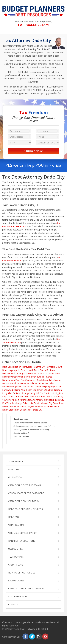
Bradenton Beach (17, 410)
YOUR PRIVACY (16, 461)
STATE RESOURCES (18, 597)
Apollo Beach (21, 370)
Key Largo (17, 403)
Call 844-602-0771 (33, 25)
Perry (5, 393)
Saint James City (34, 410)
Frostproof (43, 373)
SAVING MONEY (16, 581)
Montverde (27, 367)
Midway (6, 377)
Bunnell (40, 377)
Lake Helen (41, 396)
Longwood (8, 390)
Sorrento (11, 396)
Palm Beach (26, 390)
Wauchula (49, 390)
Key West (7, 403)
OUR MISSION (15, 477)
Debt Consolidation (12, 367)
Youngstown (8, 400)
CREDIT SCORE (16, 565)
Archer (31, 396)
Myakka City (47, 403)
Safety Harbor (29, 377)
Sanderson (38, 390)
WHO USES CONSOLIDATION (23, 533)
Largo (11, 370)
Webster (51, 396)
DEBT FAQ (14, 517)
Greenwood (27, 383)
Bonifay (59, 396)
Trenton (58, 390)
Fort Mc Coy (22, 396)
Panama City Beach (45, 400)
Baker (25, 403)
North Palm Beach (37, 370)
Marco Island (31, 373)
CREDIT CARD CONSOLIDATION (24, 501)
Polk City (16, 383)
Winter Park (16, 377)
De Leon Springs (21, 393)
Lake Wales (27, 387)
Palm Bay (20, 380)
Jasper (18, 387)
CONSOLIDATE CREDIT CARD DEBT (26, 493)
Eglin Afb (31, 400)
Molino (58, 380)
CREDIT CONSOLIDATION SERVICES (26, 589)
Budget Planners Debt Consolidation (37, 622)
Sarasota (39, 406)
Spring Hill (34, 393)
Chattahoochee (41, 383)
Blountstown (9, 380)
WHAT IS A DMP (16, 525)
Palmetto (50, 367)
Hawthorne (54, 373)
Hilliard (17, 390)
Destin (37, 403)
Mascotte (7, 383)
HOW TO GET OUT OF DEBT (22, 573)
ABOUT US (14, 469)
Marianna (38, 387)
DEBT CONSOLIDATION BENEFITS (26, 509)
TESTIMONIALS (16, 557)
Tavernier (49, 406)
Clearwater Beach (34, 380)
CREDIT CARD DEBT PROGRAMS (25, 485)
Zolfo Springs (17, 373)
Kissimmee (52, 370)
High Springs (49, 387)
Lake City (60, 400)
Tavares (48, 377)
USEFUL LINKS (16, 549)
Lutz (31, 403)
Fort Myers (20, 400)
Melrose (6, 373)
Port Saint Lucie (47, 393)
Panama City (39, 367)
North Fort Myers (26, 406)
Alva (10, 393)
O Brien (13, 406)
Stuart (59, 387)
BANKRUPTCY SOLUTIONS (22, 541)
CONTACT (13, 604)
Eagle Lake (48, 380)
